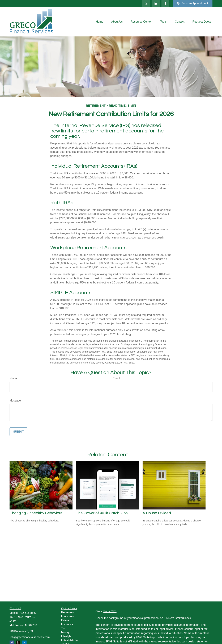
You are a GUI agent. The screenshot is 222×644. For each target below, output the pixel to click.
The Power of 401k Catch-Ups (102, 513)
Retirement (68, 612)
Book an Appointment (193, 3)
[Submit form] (18, 432)
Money (65, 632)
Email (116, 378)
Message (15, 401)
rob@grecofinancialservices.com (30, 637)
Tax (63, 628)
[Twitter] (146, 3)
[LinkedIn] (156, 3)
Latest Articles (70, 640)
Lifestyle (66, 636)
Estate (65, 620)
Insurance (67, 624)
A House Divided (157, 513)
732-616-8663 (28, 613)
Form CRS (110, 611)
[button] (100, 22)
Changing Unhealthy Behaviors (36, 513)
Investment (68, 616)
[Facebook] (165, 3)
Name (13, 378)
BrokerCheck (183, 618)
